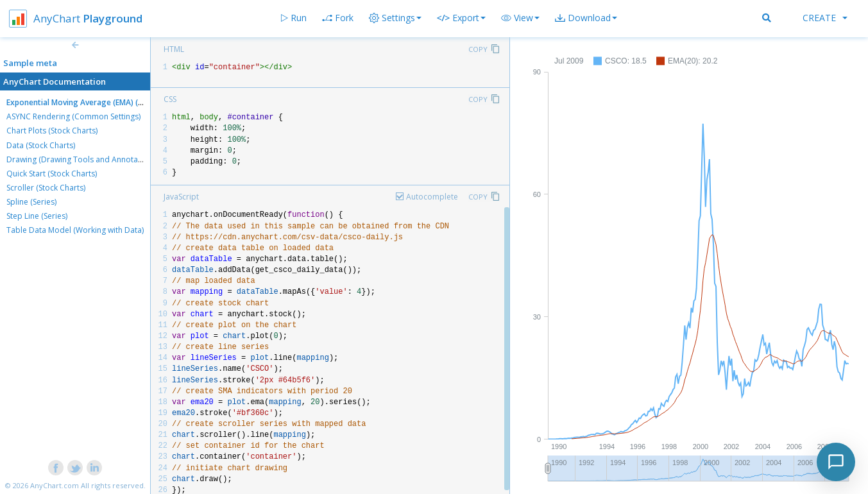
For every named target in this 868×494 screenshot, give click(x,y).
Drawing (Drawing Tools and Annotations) (82, 159)
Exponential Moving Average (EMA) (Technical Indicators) (110, 102)
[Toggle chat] (836, 462)
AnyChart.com (55, 485)
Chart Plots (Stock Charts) (52, 131)
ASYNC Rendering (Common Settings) (73, 116)
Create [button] (825, 18)
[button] (520, 18)
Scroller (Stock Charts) (46, 188)
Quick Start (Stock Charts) (52, 174)
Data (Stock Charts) (41, 145)
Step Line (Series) (37, 216)
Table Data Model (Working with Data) (75, 230)
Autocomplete (432, 197)
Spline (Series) (31, 202)
